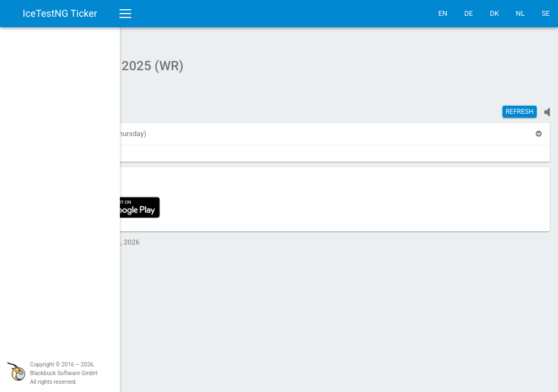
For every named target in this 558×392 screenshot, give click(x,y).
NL (520, 13)
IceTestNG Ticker (60, 13)
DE (469, 13)
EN (443, 13)
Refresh (520, 106)
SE (546, 13)
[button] (149, 128)
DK (495, 13)
